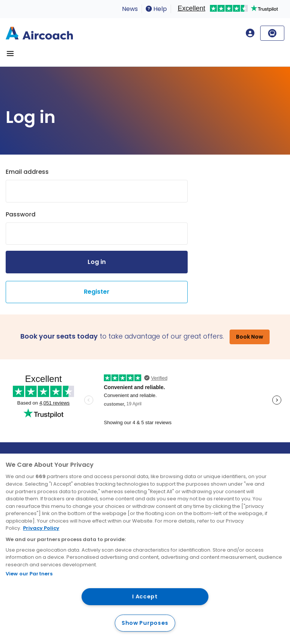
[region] (145, 549)
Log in (97, 262)
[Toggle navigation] (10, 54)
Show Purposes (145, 623)
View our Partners (29, 574)
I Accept (145, 596)
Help (156, 9)
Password (21, 214)
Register (97, 292)
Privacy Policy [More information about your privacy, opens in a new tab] (41, 528)
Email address (27, 172)
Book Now (250, 337)
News (130, 9)
